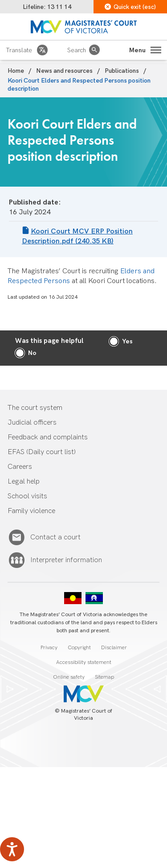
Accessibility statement (84, 662)
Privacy (49, 648)
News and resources (64, 71)
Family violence (31, 511)
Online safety (69, 677)
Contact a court (55, 538)
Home (16, 71)
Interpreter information (66, 560)
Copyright (79, 648)
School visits (27, 496)
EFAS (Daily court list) (42, 452)
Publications (122, 71)
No (32, 353)
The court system (35, 408)
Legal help (24, 482)
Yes (127, 341)
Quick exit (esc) (130, 7)
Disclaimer (114, 648)
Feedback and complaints (48, 437)
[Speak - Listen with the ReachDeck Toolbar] (12, 849)
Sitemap (104, 677)
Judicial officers (32, 423)
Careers (20, 467)
